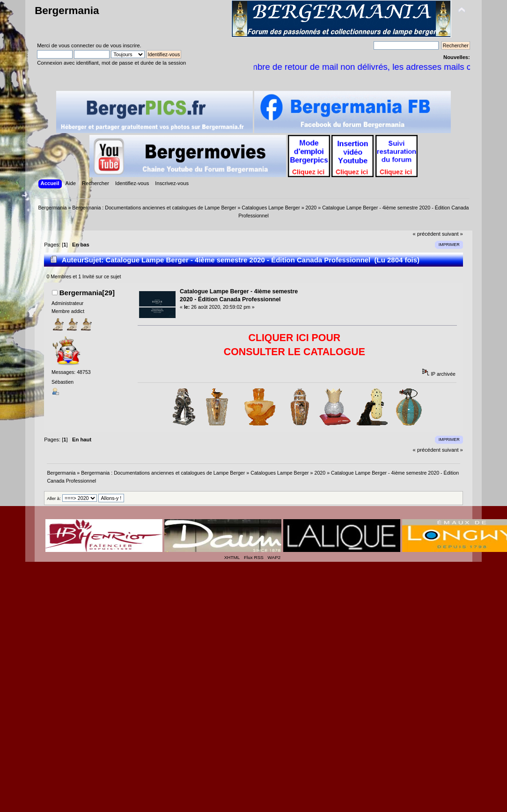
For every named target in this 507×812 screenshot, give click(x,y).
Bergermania (67, 11)
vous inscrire (125, 45)
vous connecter (76, 45)
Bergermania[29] (87, 293)
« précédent (427, 234)
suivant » (452, 234)
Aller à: (54, 498)
